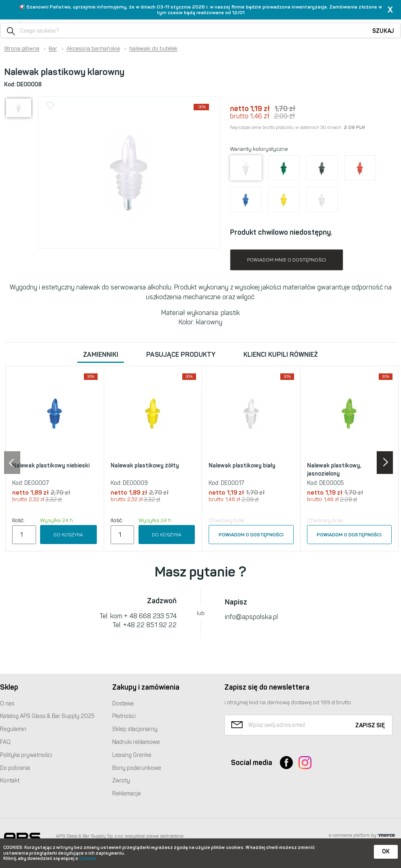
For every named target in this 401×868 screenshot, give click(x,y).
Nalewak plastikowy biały (242, 466)
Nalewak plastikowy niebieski (51, 466)
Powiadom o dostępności (251, 535)
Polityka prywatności (26, 755)
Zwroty (121, 781)
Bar (53, 49)
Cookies (88, 858)
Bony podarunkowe (137, 768)
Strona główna (22, 49)
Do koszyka (68, 535)
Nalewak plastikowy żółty (145, 466)
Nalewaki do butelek (153, 49)
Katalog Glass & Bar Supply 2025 (47, 716)
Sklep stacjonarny (135, 729)
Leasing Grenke (132, 755)
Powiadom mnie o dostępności (287, 260)
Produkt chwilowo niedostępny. (281, 232)
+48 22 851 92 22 (150, 625)
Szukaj (383, 31)
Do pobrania (15, 768)
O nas (7, 704)
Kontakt (10, 781)
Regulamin (13, 729)
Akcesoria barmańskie (93, 49)
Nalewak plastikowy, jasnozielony (334, 470)
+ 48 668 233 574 (150, 616)
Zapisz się (370, 725)
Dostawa (123, 704)
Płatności (124, 716)
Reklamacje (127, 794)
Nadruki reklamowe (136, 742)
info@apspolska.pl (251, 617)
